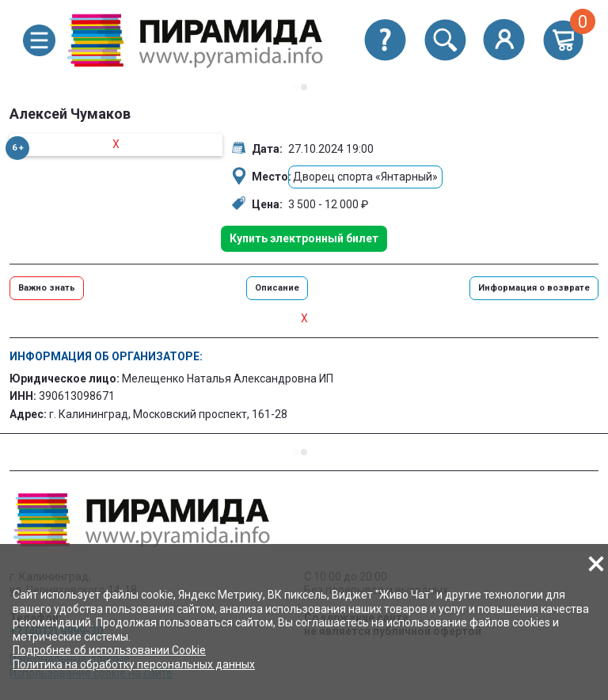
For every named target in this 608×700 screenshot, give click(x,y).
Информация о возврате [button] (534, 288)
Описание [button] (277, 288)
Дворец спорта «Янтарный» (365, 177)
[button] (39, 40)
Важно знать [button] (47, 288)
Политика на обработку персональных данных (134, 664)
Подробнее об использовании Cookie (109, 650)
